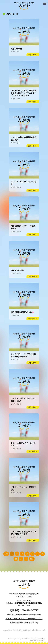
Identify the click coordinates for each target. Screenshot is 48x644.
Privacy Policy (40, 639)
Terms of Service (36, 640)
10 (43, 554)
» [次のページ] (26, 559)
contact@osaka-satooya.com (27, 615)
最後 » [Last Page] (32, 559)
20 (16, 559)
